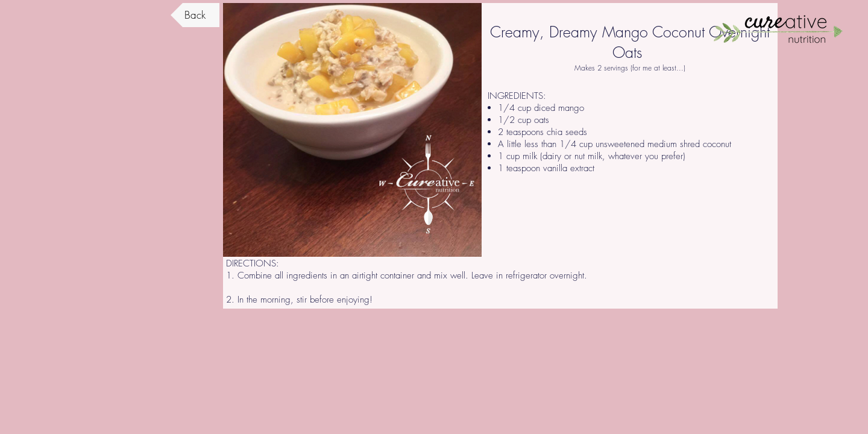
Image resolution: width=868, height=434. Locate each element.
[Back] (195, 15)
